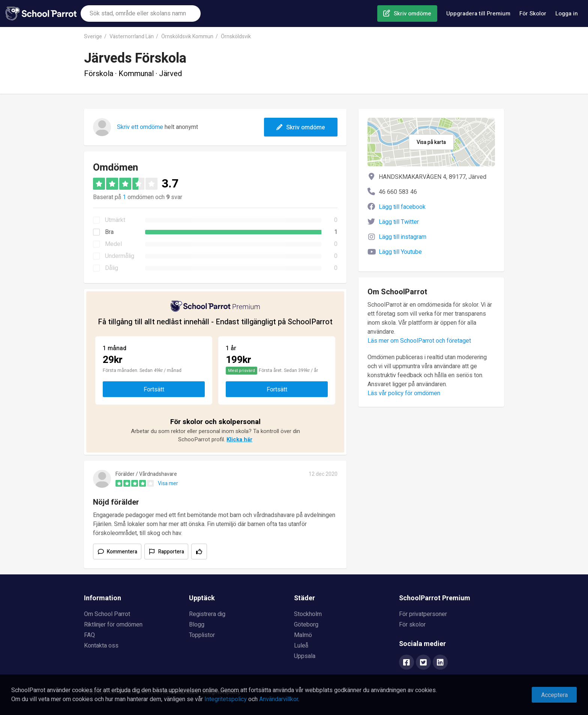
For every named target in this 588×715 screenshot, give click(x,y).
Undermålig (120, 256)
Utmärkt (115, 220)
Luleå (301, 646)
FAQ (89, 635)
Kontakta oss (101, 646)
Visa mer (168, 483)
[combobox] (141, 13)
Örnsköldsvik (236, 37)
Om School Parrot (107, 614)
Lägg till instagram (403, 237)
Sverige (93, 37)
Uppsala (305, 656)
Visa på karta (431, 142)
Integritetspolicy (226, 699)
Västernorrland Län (132, 37)
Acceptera (554, 695)
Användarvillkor (279, 699)
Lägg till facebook (402, 207)
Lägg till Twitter (399, 222)
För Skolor (533, 13)
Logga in (567, 13)
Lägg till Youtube (400, 252)
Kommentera (122, 552)
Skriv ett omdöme (140, 127)
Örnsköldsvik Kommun (187, 37)
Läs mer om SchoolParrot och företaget (419, 341)
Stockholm (308, 614)
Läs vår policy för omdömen (404, 393)
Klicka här (239, 439)
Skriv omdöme (412, 13)
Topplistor (202, 635)
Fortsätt (154, 390)
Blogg (197, 625)
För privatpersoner (423, 614)
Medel (113, 244)
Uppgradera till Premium (478, 13)
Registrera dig (207, 614)
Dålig (112, 268)
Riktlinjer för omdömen (113, 625)
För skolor (412, 625)
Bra (109, 232)
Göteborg (306, 625)
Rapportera (171, 552)
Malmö (303, 635)
